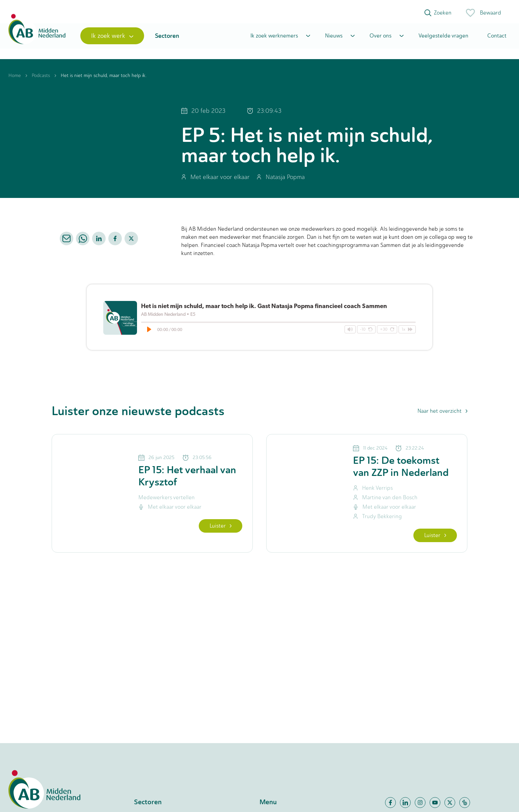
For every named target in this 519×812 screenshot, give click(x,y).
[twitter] (131, 242)
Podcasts (41, 79)
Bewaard (483, 13)
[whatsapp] (83, 242)
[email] (66, 242)
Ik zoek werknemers (274, 38)
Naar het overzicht (442, 414)
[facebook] (115, 242)
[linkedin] (99, 242)
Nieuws (334, 38)
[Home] (38, 38)
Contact (497, 38)
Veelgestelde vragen (443, 38)
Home (15, 79)
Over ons (380, 38)
